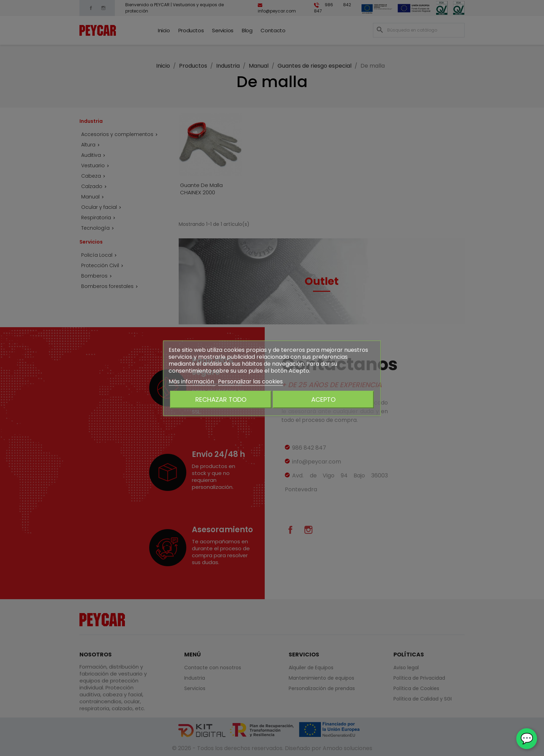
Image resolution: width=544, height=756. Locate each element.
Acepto (323, 399)
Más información (192, 381)
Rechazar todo (221, 399)
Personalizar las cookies (250, 381)
